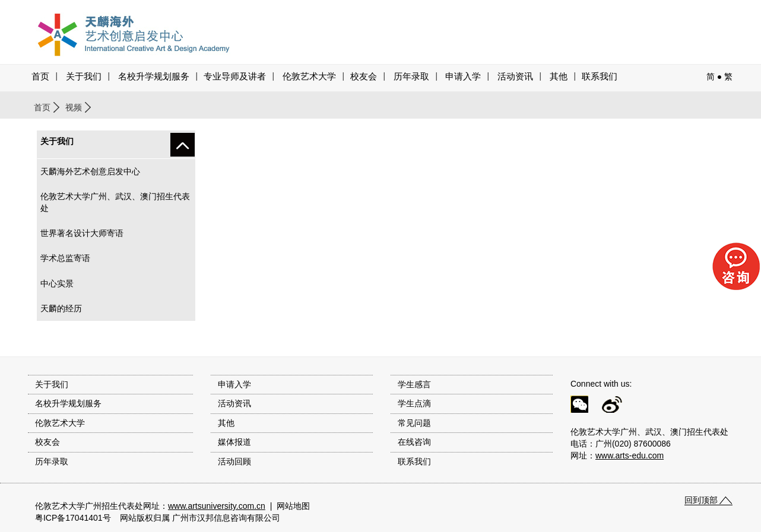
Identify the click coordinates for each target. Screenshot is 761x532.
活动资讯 (234, 403)
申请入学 (463, 77)
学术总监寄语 (65, 258)
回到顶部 (701, 500)
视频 (74, 107)
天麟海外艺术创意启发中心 (90, 171)
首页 (40, 77)
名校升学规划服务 (154, 77)
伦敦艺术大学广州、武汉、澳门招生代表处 (115, 202)
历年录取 (411, 77)
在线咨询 (414, 442)
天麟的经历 (61, 308)
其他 (559, 77)
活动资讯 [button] (515, 77)
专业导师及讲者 (235, 77)
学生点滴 (414, 403)
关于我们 (84, 77)
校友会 (364, 77)
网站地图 (293, 506)
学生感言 (414, 384)
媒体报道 (234, 442)
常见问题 (414, 423)
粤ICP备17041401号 (73, 518)
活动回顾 (234, 461)
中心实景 (57, 283)
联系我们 (600, 77)
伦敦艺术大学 (309, 77)
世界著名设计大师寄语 (82, 233)
